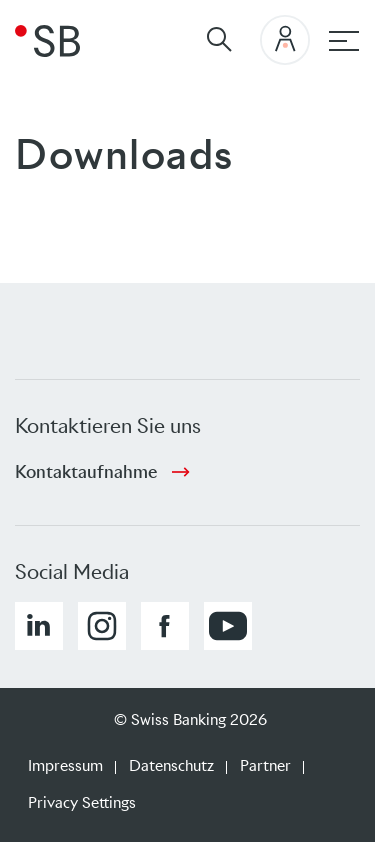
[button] (39, 626)
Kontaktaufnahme (86, 472)
